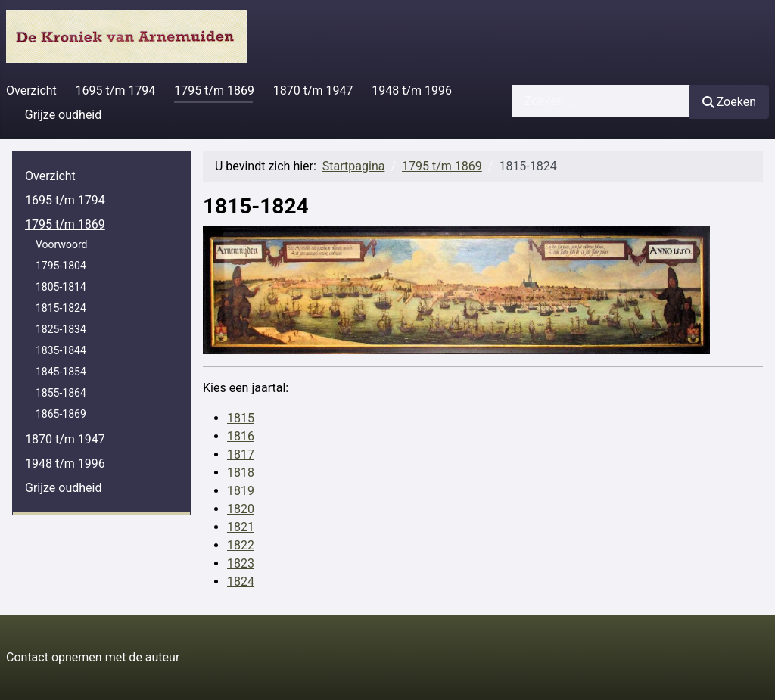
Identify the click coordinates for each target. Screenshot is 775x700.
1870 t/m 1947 (313, 90)
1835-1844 (61, 350)
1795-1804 (61, 266)
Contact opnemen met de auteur (93, 657)
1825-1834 (61, 329)
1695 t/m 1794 (116, 90)
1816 (241, 436)
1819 (241, 491)
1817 (241, 454)
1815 (241, 418)
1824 (241, 582)
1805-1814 (61, 287)
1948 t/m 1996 (412, 90)
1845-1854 (61, 372)
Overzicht (31, 90)
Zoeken (730, 102)
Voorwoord (61, 244)
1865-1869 (61, 414)
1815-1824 (61, 308)
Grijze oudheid (63, 115)
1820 (241, 509)
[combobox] (601, 101)
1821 (241, 527)
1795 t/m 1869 (214, 90)
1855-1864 (61, 393)
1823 (241, 563)
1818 (241, 473)
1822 (241, 545)
